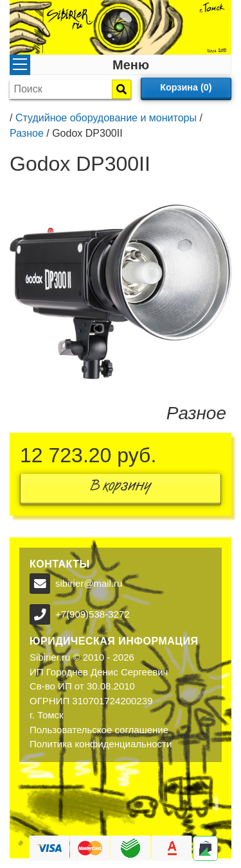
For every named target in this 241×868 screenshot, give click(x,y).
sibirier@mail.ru (89, 583)
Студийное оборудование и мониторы (106, 118)
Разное (27, 133)
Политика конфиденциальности (101, 744)
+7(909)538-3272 (93, 614)
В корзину (121, 488)
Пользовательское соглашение (99, 730)
